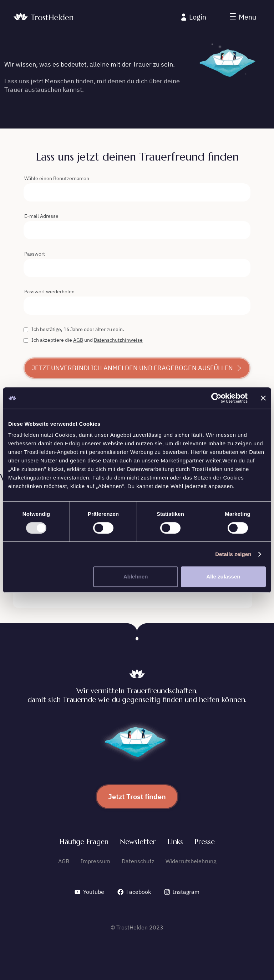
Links (175, 842)
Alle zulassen (223, 577)
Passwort (35, 254)
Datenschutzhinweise (118, 340)
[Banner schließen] (263, 398)
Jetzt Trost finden (137, 796)
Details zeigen (233, 554)
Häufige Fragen (84, 842)
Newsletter (138, 842)
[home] (43, 17)
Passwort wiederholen (49, 292)
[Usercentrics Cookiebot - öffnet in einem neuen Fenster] (216, 398)
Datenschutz (138, 861)
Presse (205, 842)
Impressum (95, 861)
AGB (78, 340)
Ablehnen (136, 577)
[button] (243, 17)
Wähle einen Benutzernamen (57, 178)
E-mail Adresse (41, 216)
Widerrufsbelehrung (191, 861)
